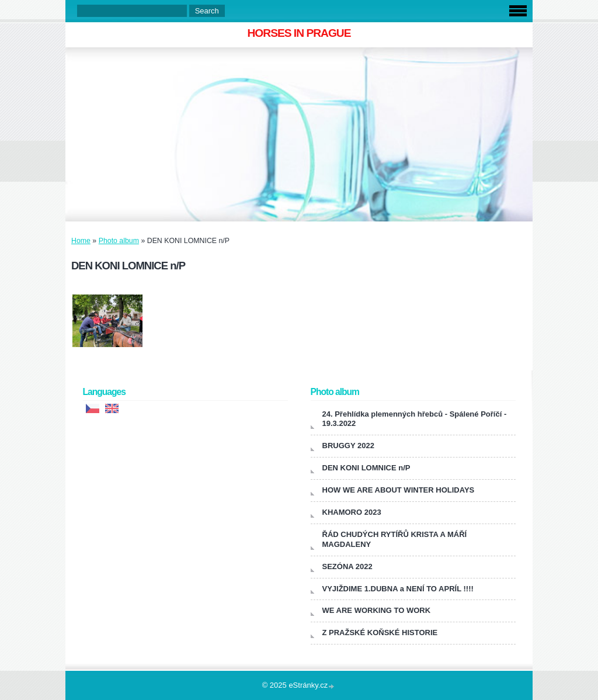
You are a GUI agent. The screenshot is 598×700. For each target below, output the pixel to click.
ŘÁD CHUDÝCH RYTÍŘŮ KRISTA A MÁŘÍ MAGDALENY (395, 539)
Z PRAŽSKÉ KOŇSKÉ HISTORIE (380, 633)
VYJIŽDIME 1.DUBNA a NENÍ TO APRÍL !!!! (398, 589)
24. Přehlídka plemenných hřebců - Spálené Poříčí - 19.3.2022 (415, 419)
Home (81, 241)
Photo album (119, 241)
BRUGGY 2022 (348, 446)
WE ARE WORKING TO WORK (377, 610)
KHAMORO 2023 (352, 512)
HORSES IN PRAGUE (299, 33)
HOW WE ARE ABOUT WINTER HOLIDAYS (399, 490)
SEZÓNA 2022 (347, 566)
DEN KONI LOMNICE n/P (366, 468)
